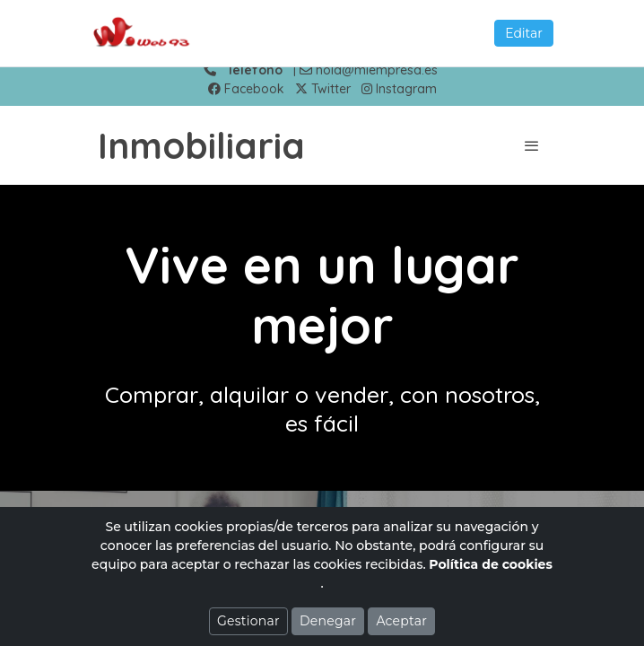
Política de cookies (491, 564)
